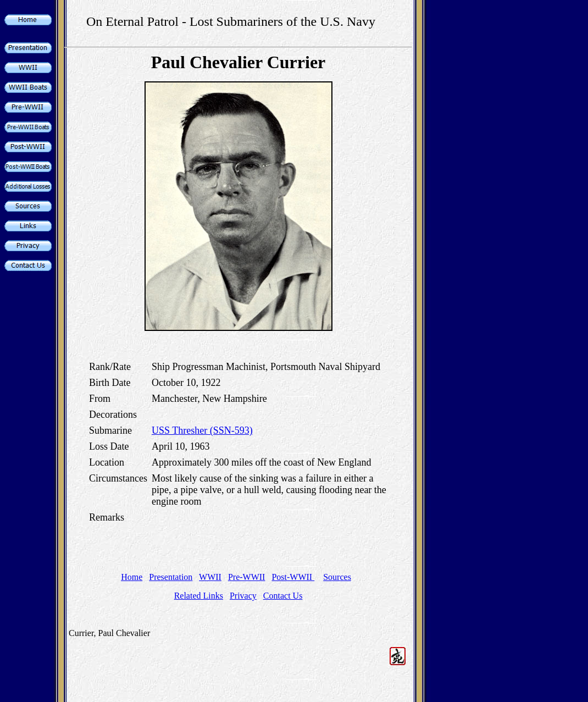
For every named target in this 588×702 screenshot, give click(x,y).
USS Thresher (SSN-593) (202, 430)
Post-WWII (293, 577)
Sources (337, 577)
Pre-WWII (247, 577)
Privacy (243, 596)
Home (132, 577)
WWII (210, 577)
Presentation (171, 577)
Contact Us (283, 596)
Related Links (199, 596)
